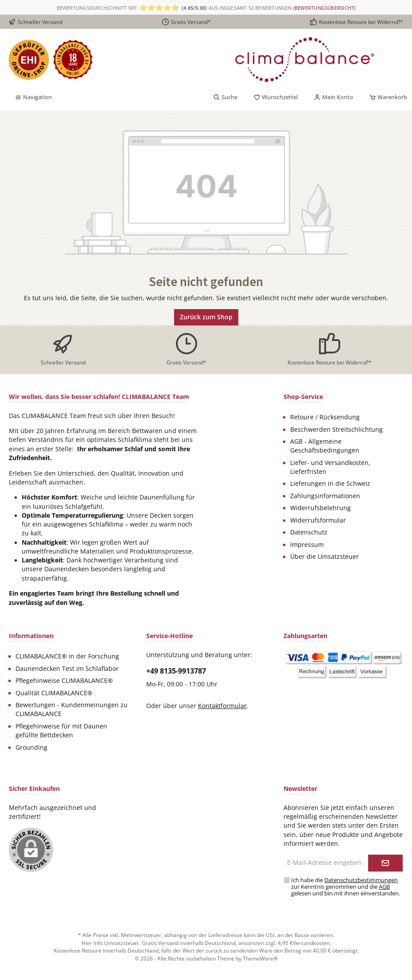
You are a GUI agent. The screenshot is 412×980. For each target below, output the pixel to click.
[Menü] (33, 97)
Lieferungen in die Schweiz (330, 484)
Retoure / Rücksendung (325, 417)
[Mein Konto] (333, 97)
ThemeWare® (260, 958)
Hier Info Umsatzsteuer (110, 943)
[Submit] (385, 863)
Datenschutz (309, 532)
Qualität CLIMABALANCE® (54, 693)
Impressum (307, 545)
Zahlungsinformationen (325, 496)
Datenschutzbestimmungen (361, 880)
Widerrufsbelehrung (321, 508)
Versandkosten (311, 943)
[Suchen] (225, 97)
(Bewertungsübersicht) (325, 8)
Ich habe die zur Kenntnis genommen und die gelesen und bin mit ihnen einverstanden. (346, 887)
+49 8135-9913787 (176, 671)
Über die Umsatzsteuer (325, 557)
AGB (384, 887)
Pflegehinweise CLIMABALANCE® (64, 681)
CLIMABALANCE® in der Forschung (67, 656)
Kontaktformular (222, 706)
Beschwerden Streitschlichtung (336, 430)
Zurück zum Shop (206, 317)
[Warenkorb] (385, 97)
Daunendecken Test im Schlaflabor (67, 669)
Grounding (31, 748)
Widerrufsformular (318, 520)
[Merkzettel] (276, 97)
